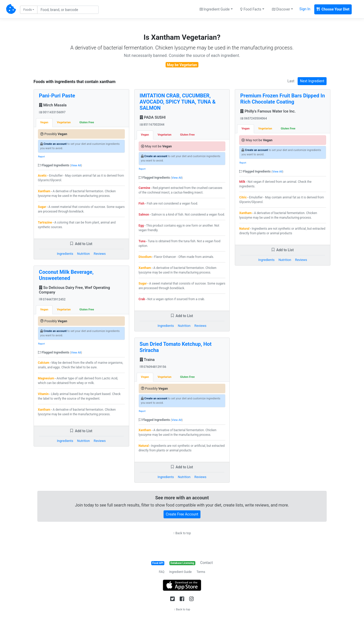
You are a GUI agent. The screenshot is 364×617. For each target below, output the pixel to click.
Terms (201, 572)
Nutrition (83, 254)
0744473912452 (52, 299)
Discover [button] (281, 9)
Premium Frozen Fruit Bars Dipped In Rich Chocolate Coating (282, 99)
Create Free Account (182, 514)
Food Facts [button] (251, 9)
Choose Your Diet (333, 9)
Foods (28, 10)
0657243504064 (254, 118)
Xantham (44, 191)
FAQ (162, 572)
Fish (142, 204)
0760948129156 (153, 367)
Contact (206, 563)
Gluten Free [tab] (87, 122)
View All (76, 165)
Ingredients (65, 254)
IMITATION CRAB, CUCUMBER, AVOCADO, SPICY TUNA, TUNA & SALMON (178, 102)
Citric (243, 197)
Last (291, 81)
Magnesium (46, 378)
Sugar (42, 207)
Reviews (100, 254)
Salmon (144, 215)
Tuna (142, 241)
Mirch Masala (53, 105)
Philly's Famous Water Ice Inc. (268, 111)
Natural (144, 446)
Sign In (305, 9)
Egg (141, 226)
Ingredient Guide (180, 572)
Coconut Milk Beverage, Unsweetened (66, 275)
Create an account (55, 144)
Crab (142, 299)
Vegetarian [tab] (64, 122)
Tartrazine (45, 222)
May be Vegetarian (182, 65)
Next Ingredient (312, 81)
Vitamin (43, 394)
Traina (147, 360)
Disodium (145, 257)
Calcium (44, 363)
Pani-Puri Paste (57, 96)
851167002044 (152, 125)
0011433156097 (52, 112)
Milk (242, 182)
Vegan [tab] (44, 122)
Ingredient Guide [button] (215, 9)
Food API (158, 563)
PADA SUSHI (153, 117)
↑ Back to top (182, 533)
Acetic (42, 176)
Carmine (144, 188)
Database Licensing (182, 563)
